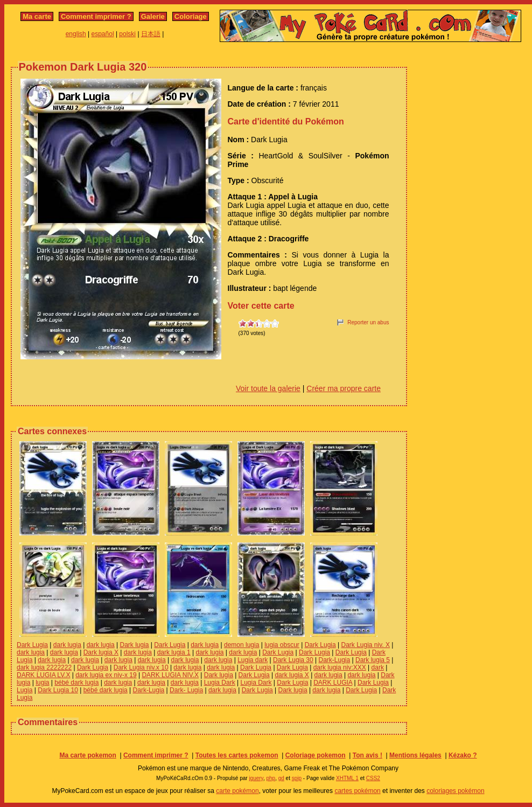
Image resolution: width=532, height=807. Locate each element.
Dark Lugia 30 (293, 660)
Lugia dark (253, 660)
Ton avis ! (367, 755)
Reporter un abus (368, 322)
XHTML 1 (347, 778)
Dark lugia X (101, 652)
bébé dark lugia (76, 683)
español (103, 34)
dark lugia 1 (174, 652)
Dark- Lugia (186, 690)
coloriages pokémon (455, 791)
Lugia (24, 690)
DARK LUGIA (333, 683)
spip (297, 778)
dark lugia (67, 645)
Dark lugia (134, 645)
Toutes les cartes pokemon (237, 755)
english (76, 34)
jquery (256, 778)
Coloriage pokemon (316, 755)
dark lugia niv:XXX (340, 667)
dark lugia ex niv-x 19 (106, 675)
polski (127, 34)
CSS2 (373, 778)
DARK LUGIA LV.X (43, 675)
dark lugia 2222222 (44, 667)
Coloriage (191, 16)
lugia (42, 683)
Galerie (153, 16)
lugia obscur (282, 645)
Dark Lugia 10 (58, 690)
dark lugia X (292, 675)
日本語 (151, 34)
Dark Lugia (32, 645)
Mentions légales (415, 755)
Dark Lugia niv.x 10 (141, 667)
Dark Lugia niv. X (366, 645)
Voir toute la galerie (268, 388)
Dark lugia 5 (373, 660)
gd (281, 778)
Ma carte (37, 16)
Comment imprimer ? (96, 16)
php (271, 778)
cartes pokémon (357, 791)
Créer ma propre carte (344, 388)
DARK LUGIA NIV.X (170, 675)
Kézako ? (463, 755)
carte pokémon (237, 791)
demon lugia (241, 645)
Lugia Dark (220, 683)
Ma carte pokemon (87, 755)
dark (378, 667)
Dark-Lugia (335, 660)
